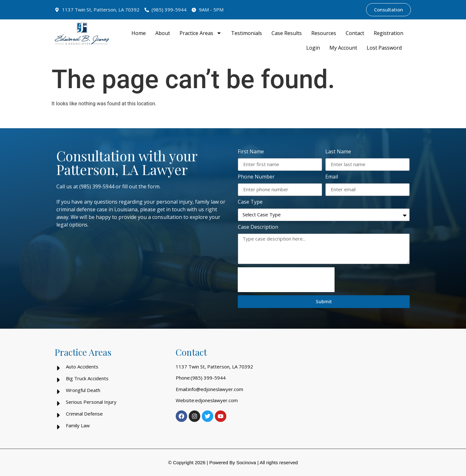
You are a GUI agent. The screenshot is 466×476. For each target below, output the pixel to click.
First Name (251, 152)
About (163, 33)
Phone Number (256, 177)
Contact (355, 33)
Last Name (338, 152)
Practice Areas (201, 33)
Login (313, 48)
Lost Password (384, 48)
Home (139, 33)
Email (332, 177)
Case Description (258, 227)
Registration (388, 33)
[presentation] (286, 280)
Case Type (250, 202)
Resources (324, 33)
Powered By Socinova (233, 462)
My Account (343, 48)
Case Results (287, 33)
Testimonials (247, 33)
